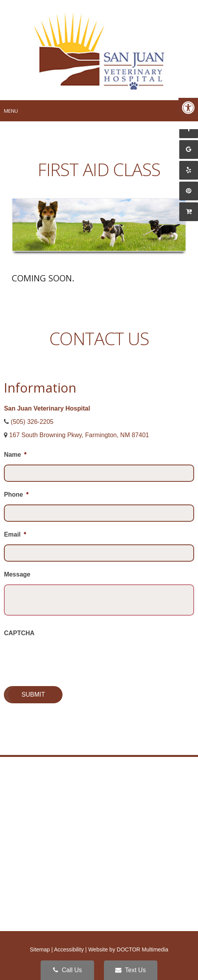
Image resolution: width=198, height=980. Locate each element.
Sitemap (40, 949)
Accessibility (69, 949)
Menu (11, 111)
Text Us (131, 970)
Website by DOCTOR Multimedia (128, 949)
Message (17, 574)
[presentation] (63, 658)
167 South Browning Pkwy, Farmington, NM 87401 (79, 435)
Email (15, 534)
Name (15, 455)
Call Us (68, 970)
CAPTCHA (19, 633)
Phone (16, 495)
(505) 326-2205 (32, 422)
